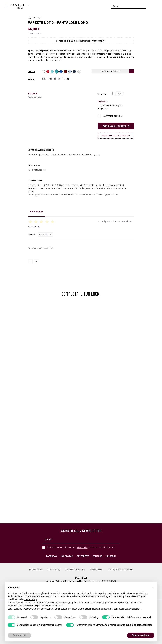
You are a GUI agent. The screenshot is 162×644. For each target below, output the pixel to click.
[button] (153, 587)
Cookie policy (54, 570)
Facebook (52, 556)
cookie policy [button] (30, 599)
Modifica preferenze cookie (120, 570)
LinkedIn (111, 556)
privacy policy (82, 547)
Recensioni (37, 211)
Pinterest (83, 556)
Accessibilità (96, 570)
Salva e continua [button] (141, 635)
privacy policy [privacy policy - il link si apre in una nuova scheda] (100, 593)
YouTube (97, 556)
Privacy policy (36, 570)
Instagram (67, 556)
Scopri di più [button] (19, 635)
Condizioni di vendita (75, 570)
